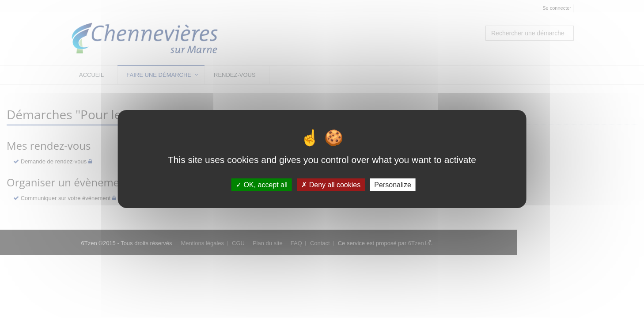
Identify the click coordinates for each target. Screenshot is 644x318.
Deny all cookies (331, 185)
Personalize (393, 185)
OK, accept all (262, 185)
